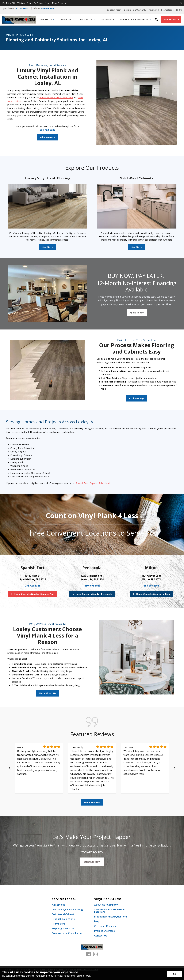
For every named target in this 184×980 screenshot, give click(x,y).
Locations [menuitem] (107, 19)
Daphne (93, 483)
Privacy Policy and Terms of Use (73, 976)
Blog (97, 921)
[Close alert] (181, 3)
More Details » (59, 3)
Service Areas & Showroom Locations (110, 911)
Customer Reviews (105, 926)
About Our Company (106, 905)
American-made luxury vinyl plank (56, 97)
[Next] (174, 768)
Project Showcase (105, 931)
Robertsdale (105, 483)
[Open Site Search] (156, 20)
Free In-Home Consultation (68, 933)
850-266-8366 (47, 8)
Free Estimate (171, 20)
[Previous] (10, 768)
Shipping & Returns (63, 928)
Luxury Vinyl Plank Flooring (67, 909)
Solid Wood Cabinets (64, 914)
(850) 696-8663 (92, 586)
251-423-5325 (23, 8)
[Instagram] (181, 10)
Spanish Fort (82, 483)
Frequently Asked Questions (111, 917)
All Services (58, 905)
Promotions (59, 924)
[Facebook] (177, 10)
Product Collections (63, 919)
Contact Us (101, 936)
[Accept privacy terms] (174, 974)
